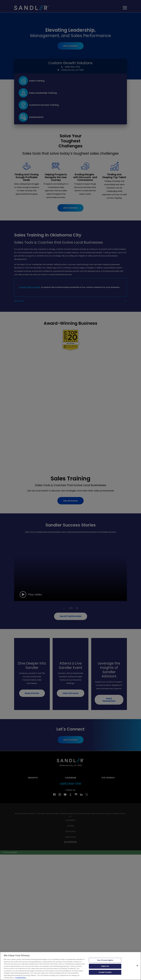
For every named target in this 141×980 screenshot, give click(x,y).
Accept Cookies (105, 972)
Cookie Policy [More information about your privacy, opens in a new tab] (21, 978)
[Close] (137, 966)
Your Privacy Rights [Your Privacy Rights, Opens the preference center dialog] (105, 960)
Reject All (105, 966)
